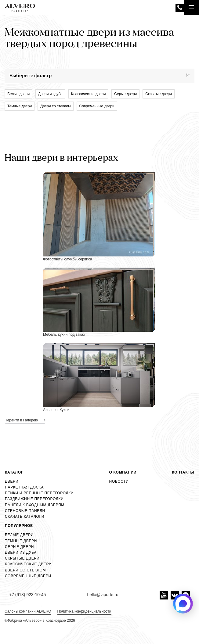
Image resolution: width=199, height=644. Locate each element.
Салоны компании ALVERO (28, 611)
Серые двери (125, 94)
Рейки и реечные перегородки (39, 493)
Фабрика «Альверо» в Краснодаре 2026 (41, 621)
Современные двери (97, 106)
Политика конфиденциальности (84, 611)
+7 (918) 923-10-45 (180, 8)
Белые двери (18, 94)
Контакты (183, 472)
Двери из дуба (50, 94)
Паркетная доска (24, 487)
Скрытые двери (159, 94)
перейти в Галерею (22, 420)
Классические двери (89, 94)
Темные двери (20, 106)
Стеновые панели (25, 511)
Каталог (14, 472)
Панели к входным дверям (35, 505)
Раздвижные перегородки (34, 499)
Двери (12, 481)
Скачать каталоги (25, 517)
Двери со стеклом (55, 106)
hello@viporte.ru (103, 595)
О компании (123, 472)
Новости (119, 481)
